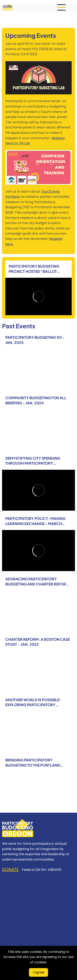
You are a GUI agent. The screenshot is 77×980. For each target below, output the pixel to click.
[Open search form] (72, 7)
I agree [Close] (38, 972)
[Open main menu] (61, 7)
